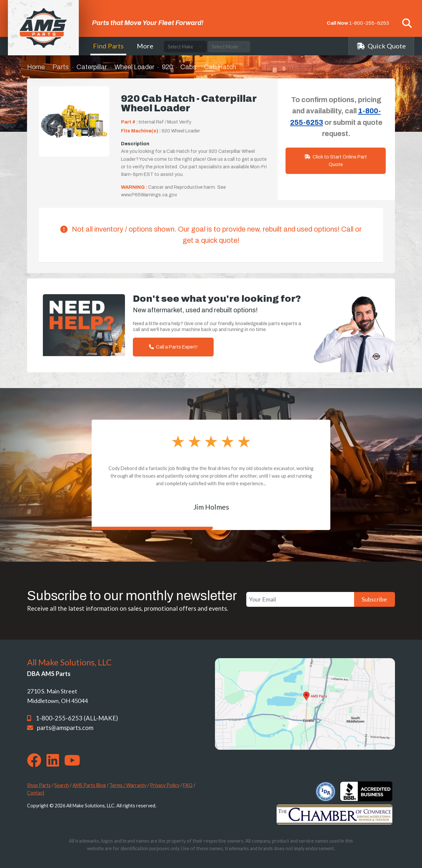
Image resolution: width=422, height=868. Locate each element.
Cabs (188, 67)
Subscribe (374, 599)
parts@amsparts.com (65, 728)
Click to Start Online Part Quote (336, 161)
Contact (36, 793)
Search (62, 785)
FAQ (188, 785)
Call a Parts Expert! (173, 347)
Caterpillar (92, 67)
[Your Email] (300, 599)
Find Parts (108, 46)
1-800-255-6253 (369, 23)
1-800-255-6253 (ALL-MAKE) (77, 718)
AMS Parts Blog (89, 785)
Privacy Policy (165, 785)
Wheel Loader (134, 67)
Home (36, 67)
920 (167, 67)
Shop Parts (39, 785)
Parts (61, 67)
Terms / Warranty (128, 785)
